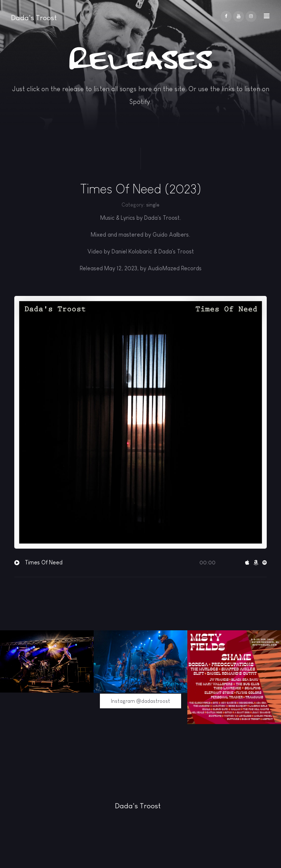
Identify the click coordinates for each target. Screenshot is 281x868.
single (153, 205)
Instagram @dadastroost (140, 701)
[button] (266, 14)
